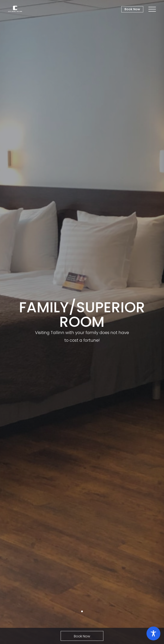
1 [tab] (82, 611)
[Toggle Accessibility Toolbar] (153, 633)
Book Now (132, 9)
